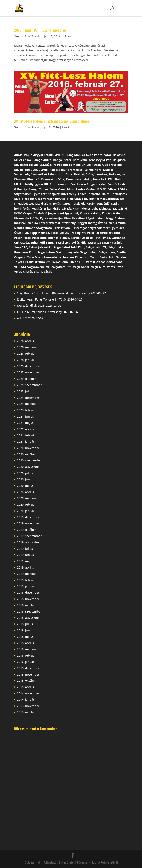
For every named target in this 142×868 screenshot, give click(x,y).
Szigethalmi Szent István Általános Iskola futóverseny (53, 293)
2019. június (25, 555)
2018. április (25, 643)
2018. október (26, 605)
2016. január (26, 662)
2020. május (25, 486)
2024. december (28, 398)
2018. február (26, 655)
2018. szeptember (29, 612)
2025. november (28, 372)
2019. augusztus (28, 542)
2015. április (25, 687)
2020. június (25, 479)
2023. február (26, 410)
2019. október (26, 530)
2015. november (28, 674)
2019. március (27, 574)
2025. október (26, 379)
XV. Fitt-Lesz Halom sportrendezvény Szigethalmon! (52, 121)
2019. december (28, 517)
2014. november (28, 693)
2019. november (28, 523)
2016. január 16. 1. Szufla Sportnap (40, 30)
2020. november (28, 448)
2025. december (28, 366)
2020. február (26, 504)
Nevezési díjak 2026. (31, 306)
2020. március (27, 498)
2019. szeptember (29, 536)
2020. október (26, 454)
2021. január (26, 442)
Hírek (68, 36)
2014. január (26, 700)
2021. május (25, 423)
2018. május (25, 637)
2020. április (25, 492)
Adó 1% (22, 318)
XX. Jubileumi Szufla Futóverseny (39, 312)
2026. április (25, 341)
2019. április (25, 567)
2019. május (25, 561)
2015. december (28, 668)
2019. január (26, 586)
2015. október (26, 681)
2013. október (26, 712)
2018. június (25, 630)
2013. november (28, 706)
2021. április (25, 429)
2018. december (28, 593)
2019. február (26, 580)
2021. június (25, 416)
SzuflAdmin (33, 36)
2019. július (25, 549)
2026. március (27, 347)
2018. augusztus (28, 618)
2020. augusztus (28, 467)
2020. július (25, 473)
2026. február (26, 354)
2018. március (27, 649)
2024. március (27, 404)
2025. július (25, 391)
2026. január (26, 360)
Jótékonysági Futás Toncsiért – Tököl (42, 299)
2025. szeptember (29, 385)
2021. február (26, 435)
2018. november (28, 599)
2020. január (26, 511)
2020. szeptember (29, 460)
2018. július (25, 624)
